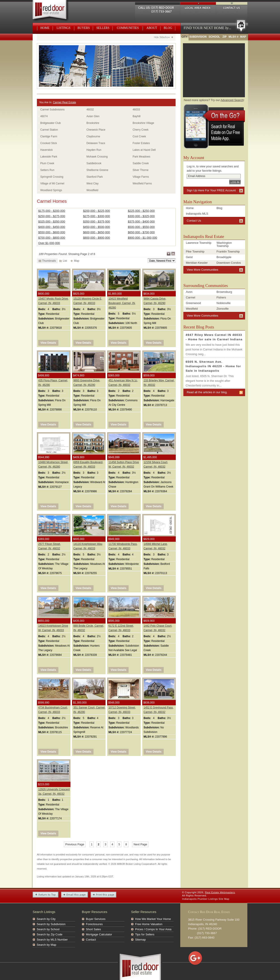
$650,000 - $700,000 (141, 232)
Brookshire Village (143, 123)
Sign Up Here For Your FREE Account (211, 190)
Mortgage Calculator (99, 934)
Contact (91, 940)
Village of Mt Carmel (52, 183)
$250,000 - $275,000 (52, 216)
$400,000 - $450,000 (52, 227)
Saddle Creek (141, 163)
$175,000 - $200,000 (52, 211)
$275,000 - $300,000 (97, 216)
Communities (128, 28)
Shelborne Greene (97, 170)
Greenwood (193, 303)
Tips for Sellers (145, 934)
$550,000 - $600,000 (52, 232)
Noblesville (224, 303)
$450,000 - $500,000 (97, 227)
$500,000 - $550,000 (141, 227)
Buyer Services (96, 919)
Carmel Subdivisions (52, 110)
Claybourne (93, 136)
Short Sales (93, 929)
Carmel (191, 297)
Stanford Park (94, 177)
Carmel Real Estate (64, 102)
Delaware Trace (96, 143)
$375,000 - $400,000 (141, 221)
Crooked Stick (49, 143)
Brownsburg (224, 292)
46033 (136, 110)
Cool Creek (139, 136)
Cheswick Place (96, 130)
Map (75, 261)
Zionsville (223, 309)
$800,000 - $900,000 (97, 238)
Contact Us (232, 7)
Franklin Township (228, 251)
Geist (189, 257)
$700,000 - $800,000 (52, 238)
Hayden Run (94, 150)
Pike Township (195, 251)
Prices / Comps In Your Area (153, 929)
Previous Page (169, 254)
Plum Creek (47, 163)
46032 (90, 110)
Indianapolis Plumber (195, 899)
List (63, 261)
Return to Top (46, 895)
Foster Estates (141, 143)
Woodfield (92, 190)
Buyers (84, 28)
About (152, 28)
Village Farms (141, 177)
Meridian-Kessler (197, 263)
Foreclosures (94, 924)
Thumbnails (47, 261)
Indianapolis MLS (197, 214)
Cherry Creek (141, 130)
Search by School (48, 929)
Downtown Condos (229, 263)
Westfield (192, 309)
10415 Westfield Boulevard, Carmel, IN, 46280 (122, 303)
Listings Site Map (219, 899)
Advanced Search (232, 100)
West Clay (92, 183)
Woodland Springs (51, 190)
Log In (235, 182)
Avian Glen (93, 116)
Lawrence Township (199, 243)
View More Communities (203, 270)
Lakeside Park (49, 157)
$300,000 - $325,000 (141, 216)
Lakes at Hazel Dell (144, 150)
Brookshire (93, 123)
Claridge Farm (49, 136)
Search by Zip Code (50, 934)
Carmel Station (49, 130)
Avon (189, 292)
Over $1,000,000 (49, 243)
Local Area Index (198, 7)
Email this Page (74, 895)
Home (45, 28)
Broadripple (224, 257)
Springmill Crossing (52, 177)
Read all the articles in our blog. (207, 392)
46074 (44, 116)
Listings (64, 28)
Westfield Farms (142, 183)
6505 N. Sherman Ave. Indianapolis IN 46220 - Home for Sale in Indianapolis (213, 366)
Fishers (221, 297)
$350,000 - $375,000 (97, 221)
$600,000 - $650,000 (97, 232)
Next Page (173, 254)
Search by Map (46, 945)
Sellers (103, 28)
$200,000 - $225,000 (97, 211)
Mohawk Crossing (97, 157)
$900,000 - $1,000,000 (143, 238)
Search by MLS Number (52, 940)
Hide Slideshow (163, 38)
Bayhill (137, 116)
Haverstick (47, 150)
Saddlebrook (94, 163)
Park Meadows (141, 157)
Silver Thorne (141, 170)
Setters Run (47, 170)
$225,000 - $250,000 (141, 211)
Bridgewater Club (51, 123)
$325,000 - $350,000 (52, 221)
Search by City (46, 919)
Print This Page (103, 895)
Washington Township (224, 244)
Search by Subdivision (51, 924)
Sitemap (140, 940)
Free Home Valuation (149, 924)
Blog (168, 28)
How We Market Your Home (153, 919)
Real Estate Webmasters (55, 11)
